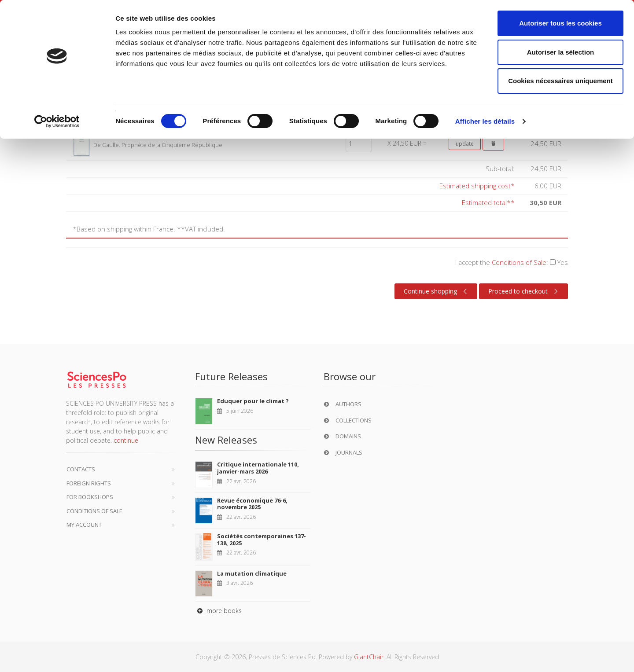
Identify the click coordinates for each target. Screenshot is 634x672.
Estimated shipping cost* (477, 186)
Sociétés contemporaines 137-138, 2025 (262, 540)
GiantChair (369, 657)
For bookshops (90, 497)
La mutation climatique (252, 573)
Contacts (81, 469)
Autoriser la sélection (561, 52)
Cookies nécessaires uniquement (560, 81)
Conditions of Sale (519, 262)
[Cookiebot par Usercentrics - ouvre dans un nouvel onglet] (57, 121)
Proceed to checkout (524, 291)
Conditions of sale (94, 511)
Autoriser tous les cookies (560, 23)
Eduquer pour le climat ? (253, 401)
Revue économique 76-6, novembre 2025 (252, 504)
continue (126, 440)
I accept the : (512, 262)
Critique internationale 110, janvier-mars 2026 (258, 468)
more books (218, 611)
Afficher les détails (485, 121)
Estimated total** (488, 202)
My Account (84, 525)
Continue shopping (437, 291)
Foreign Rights (89, 483)
